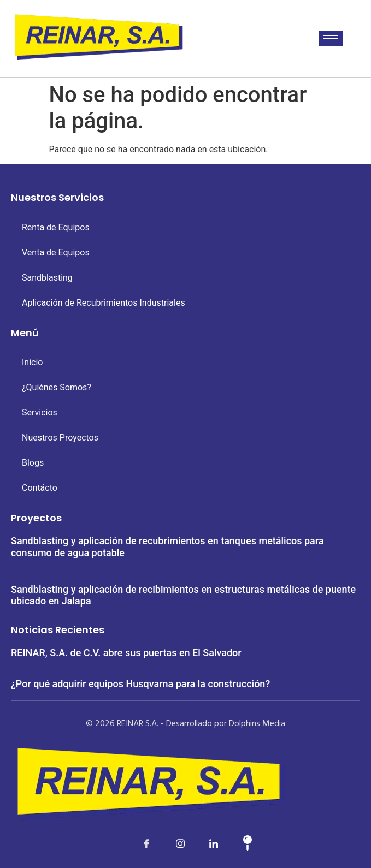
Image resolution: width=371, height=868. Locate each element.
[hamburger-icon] (331, 38)
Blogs (33, 463)
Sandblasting (47, 278)
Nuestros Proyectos (60, 438)
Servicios (40, 412)
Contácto (40, 488)
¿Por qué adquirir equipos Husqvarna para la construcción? (140, 684)
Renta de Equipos (56, 227)
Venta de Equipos (56, 252)
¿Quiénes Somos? (57, 387)
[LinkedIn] (169, 843)
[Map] (236, 843)
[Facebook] (135, 843)
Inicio (32, 362)
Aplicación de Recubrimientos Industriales (104, 303)
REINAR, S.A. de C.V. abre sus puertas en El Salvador (126, 653)
